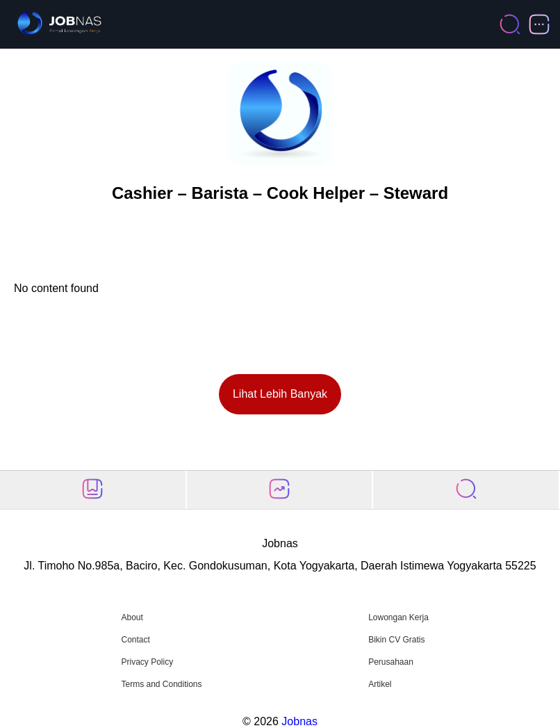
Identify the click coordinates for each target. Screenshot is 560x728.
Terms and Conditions (161, 684)
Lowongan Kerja (398, 617)
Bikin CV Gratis (396, 640)
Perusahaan (391, 662)
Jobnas (299, 721)
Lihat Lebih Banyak (280, 394)
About (132, 617)
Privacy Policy (147, 662)
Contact (135, 640)
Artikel (380, 684)
